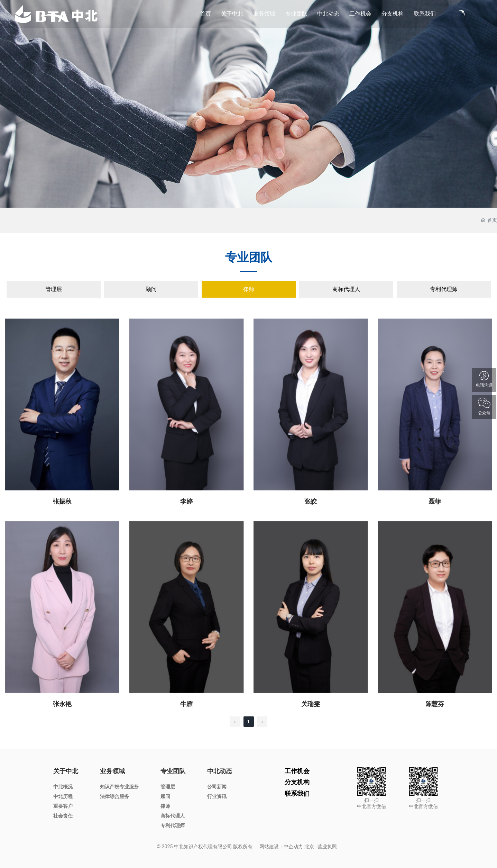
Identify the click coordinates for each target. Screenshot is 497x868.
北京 (309, 847)
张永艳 (62, 704)
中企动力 (293, 847)
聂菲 (435, 501)
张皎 (311, 501)
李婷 (186, 501)
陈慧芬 (435, 704)
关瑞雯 (311, 704)
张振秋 (62, 501)
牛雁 (186, 704)
